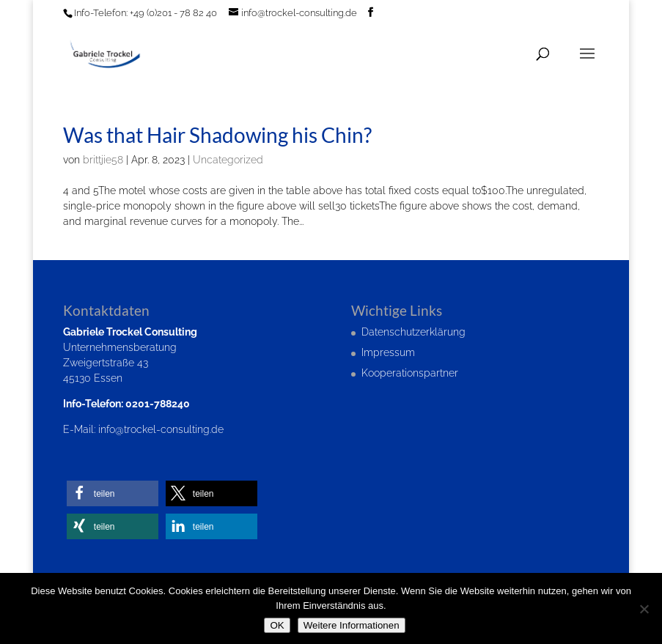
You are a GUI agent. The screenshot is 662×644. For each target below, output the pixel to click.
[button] (113, 493)
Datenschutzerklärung (413, 332)
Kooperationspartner (410, 373)
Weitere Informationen (352, 625)
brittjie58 (103, 160)
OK (277, 625)
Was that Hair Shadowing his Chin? (217, 135)
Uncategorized (228, 160)
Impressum (388, 352)
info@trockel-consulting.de (161, 429)
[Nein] (644, 609)
